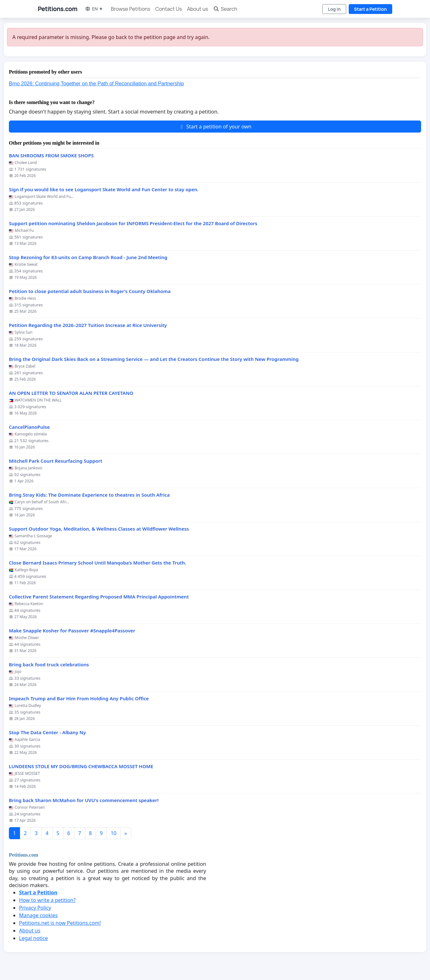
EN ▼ (94, 9)
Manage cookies (38, 915)
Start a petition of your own (215, 127)
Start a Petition (370, 9)
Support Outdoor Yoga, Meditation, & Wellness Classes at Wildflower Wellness (99, 529)
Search (225, 9)
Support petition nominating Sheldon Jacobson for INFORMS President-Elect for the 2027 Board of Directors (133, 223)
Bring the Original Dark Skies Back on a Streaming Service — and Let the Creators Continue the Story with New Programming (154, 359)
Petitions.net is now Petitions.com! (60, 923)
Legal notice (34, 938)
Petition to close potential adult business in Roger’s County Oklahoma (90, 291)
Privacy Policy (35, 908)
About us (198, 9)
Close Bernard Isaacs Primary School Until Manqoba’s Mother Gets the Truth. (97, 563)
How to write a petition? (47, 900)
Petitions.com (57, 9)
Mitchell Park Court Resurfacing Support (56, 461)
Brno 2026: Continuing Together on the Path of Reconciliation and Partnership (96, 84)
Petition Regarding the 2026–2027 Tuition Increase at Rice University (88, 325)
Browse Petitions (131, 9)
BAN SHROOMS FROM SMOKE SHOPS (51, 156)
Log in (334, 9)
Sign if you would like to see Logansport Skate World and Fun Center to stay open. (104, 189)
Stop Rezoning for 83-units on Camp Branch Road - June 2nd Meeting (88, 257)
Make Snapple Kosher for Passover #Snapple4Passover (72, 631)
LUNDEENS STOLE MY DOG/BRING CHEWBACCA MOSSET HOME (81, 766)
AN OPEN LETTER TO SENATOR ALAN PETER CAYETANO (71, 393)
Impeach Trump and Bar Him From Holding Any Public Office (79, 699)
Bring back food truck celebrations (49, 665)
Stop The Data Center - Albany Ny (47, 732)
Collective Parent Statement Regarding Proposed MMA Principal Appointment (99, 597)
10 (113, 833)
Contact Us (169, 9)
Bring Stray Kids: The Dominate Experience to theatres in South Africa (89, 495)
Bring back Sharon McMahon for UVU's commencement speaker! (84, 800)
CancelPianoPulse (29, 427)
